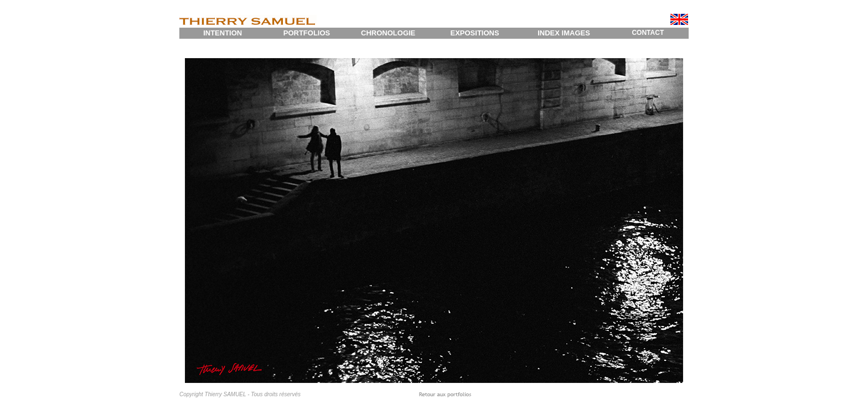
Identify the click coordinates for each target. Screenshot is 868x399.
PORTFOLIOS (307, 33)
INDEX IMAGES (564, 33)
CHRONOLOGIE (388, 33)
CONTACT (648, 33)
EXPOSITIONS (474, 33)
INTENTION (223, 33)
